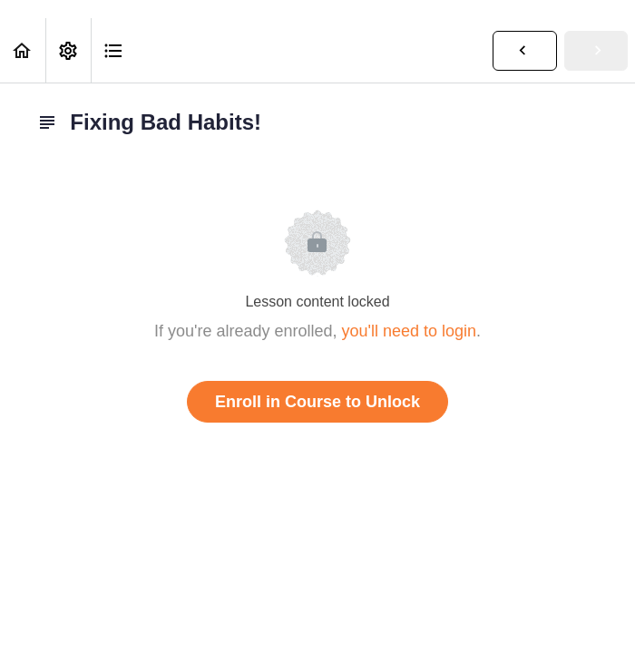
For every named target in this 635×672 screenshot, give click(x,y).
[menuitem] (68, 50)
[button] (23, 50)
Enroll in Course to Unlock (317, 402)
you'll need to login (410, 331)
